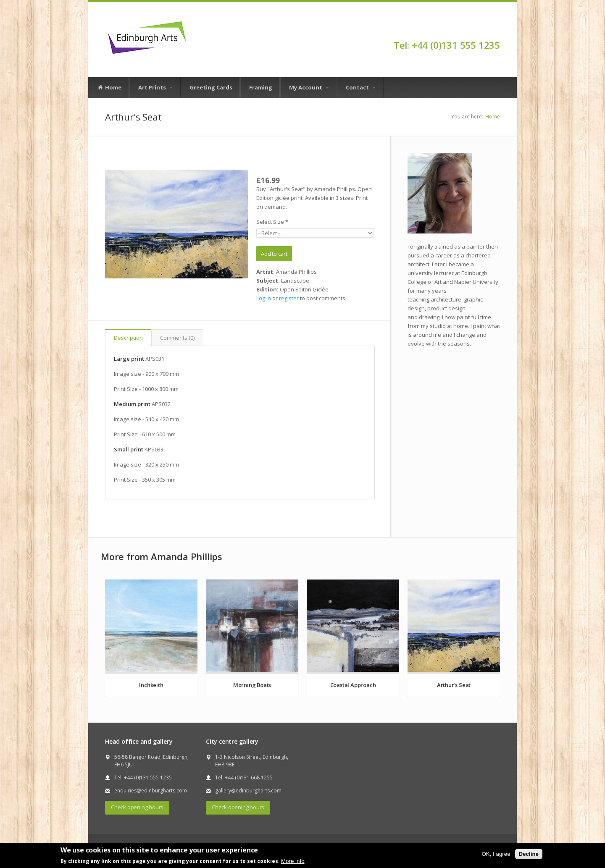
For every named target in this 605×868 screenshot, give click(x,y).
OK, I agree (496, 854)
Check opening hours (137, 807)
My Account (309, 87)
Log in (264, 298)
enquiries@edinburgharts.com (151, 791)
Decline (529, 854)
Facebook (496, 30)
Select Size (272, 222)
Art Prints (155, 87)
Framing (261, 87)
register (289, 298)
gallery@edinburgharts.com (248, 791)
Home (109, 88)
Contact (361, 87)
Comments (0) (177, 338)
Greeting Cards (211, 87)
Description (128, 338)
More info (293, 861)
